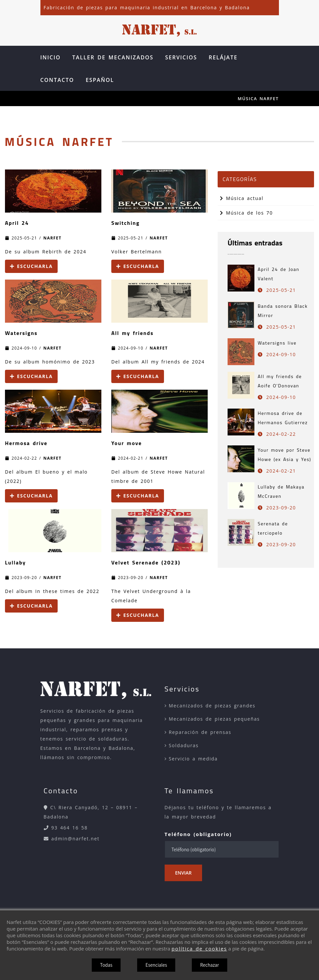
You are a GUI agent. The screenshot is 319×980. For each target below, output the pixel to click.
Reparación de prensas (200, 732)
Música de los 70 (246, 213)
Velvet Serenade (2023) (146, 562)
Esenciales (156, 965)
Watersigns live (277, 343)
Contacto (57, 80)
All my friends (133, 333)
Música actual (242, 198)
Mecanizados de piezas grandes (212, 706)
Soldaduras (184, 745)
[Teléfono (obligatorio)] (222, 849)
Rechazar (210, 965)
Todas (106, 965)
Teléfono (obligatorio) (198, 834)
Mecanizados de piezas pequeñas (214, 719)
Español (100, 80)
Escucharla (31, 266)
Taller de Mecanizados (113, 57)
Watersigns (21, 333)
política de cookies (199, 948)
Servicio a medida (193, 759)
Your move (127, 443)
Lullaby (15, 562)
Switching (126, 223)
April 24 (17, 223)
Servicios (181, 57)
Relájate (223, 57)
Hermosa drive (26, 443)
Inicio (51, 57)
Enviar (184, 873)
